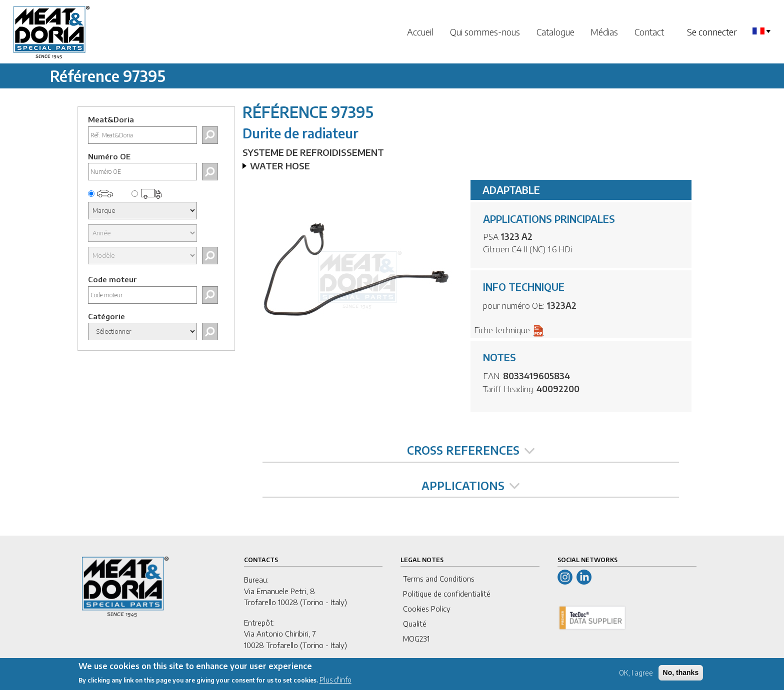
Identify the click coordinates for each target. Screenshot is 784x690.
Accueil (420, 32)
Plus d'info (335, 683)
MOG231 (416, 639)
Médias (604, 32)
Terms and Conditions (439, 579)
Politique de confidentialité (447, 594)
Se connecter (712, 32)
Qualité (415, 624)
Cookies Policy (427, 609)
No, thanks (681, 676)
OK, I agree (636, 676)
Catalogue (555, 32)
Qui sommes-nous (485, 32)
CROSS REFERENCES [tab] (471, 450)
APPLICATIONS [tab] (470, 486)
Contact (649, 32)
